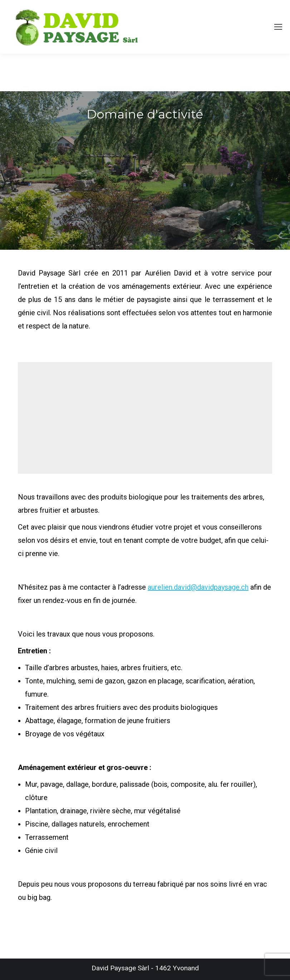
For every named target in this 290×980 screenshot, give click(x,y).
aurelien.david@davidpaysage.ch (198, 587)
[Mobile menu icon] (278, 27)
